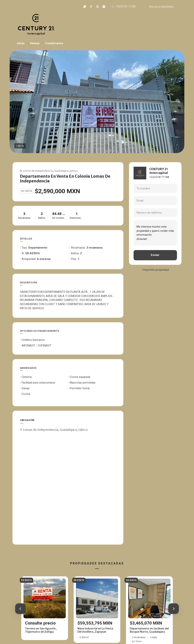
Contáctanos (54, 43)
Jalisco (74, 171)
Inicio (21, 43)
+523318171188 (159, 177)
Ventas (35, 43)
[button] (20, 609)
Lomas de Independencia (38, 171)
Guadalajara (61, 171)
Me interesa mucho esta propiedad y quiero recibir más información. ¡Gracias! (155, 233)
